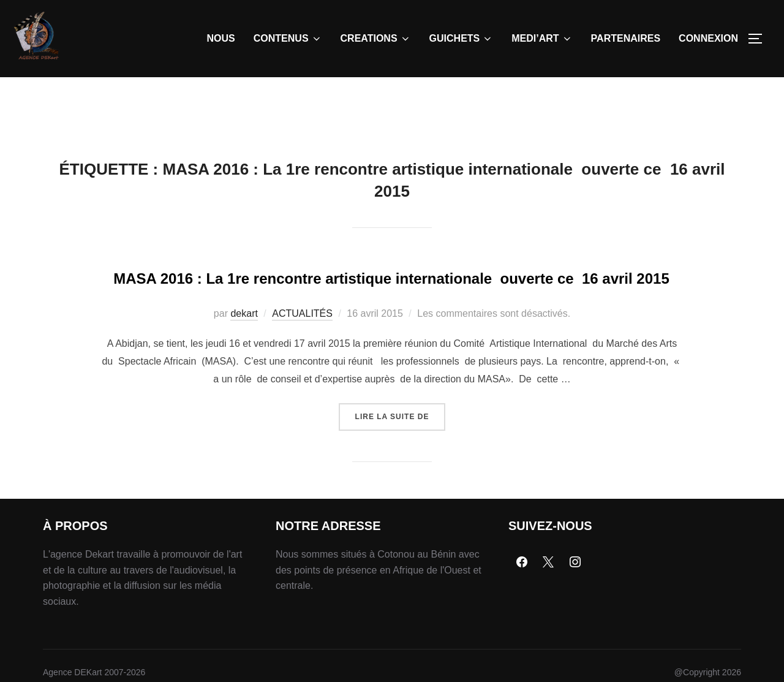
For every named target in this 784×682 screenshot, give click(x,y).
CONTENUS (288, 39)
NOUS (221, 38)
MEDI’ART (542, 39)
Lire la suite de (401, 476)
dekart (244, 378)
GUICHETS (462, 39)
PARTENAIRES (626, 38)
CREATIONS (376, 39)
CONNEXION (708, 38)
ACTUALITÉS (302, 378)
